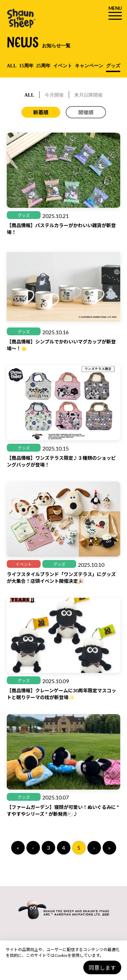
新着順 (41, 112)
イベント (63, 66)
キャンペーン (89, 66)
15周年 (26, 66)
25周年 (43, 66)
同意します (102, 968)
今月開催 (54, 95)
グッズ (113, 66)
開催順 (86, 112)
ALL (12, 66)
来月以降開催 (88, 95)
